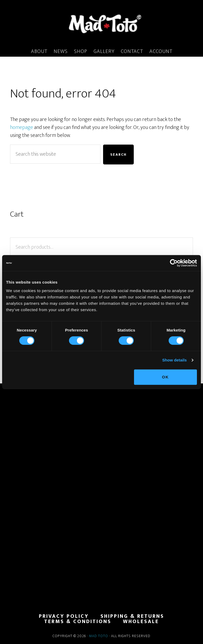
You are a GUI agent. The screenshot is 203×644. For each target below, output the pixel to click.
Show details (175, 360)
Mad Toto (98, 636)
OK (166, 377)
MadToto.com (101, 24)
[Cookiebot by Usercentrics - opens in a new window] (174, 263)
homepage (22, 127)
